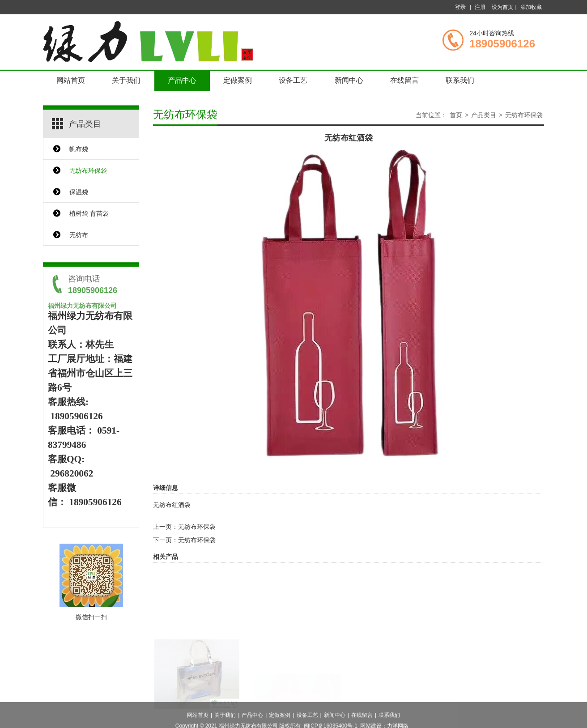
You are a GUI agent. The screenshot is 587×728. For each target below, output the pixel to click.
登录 (460, 7)
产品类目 (484, 115)
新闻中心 (349, 80)
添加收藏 (531, 7)
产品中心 (182, 80)
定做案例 (238, 80)
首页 (456, 115)
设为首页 (502, 7)
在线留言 (404, 80)
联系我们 (460, 80)
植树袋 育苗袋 (89, 213)
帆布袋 (79, 149)
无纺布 (79, 235)
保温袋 (79, 192)
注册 (480, 7)
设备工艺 (293, 80)
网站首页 (71, 80)
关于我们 (126, 80)
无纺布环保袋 (88, 170)
